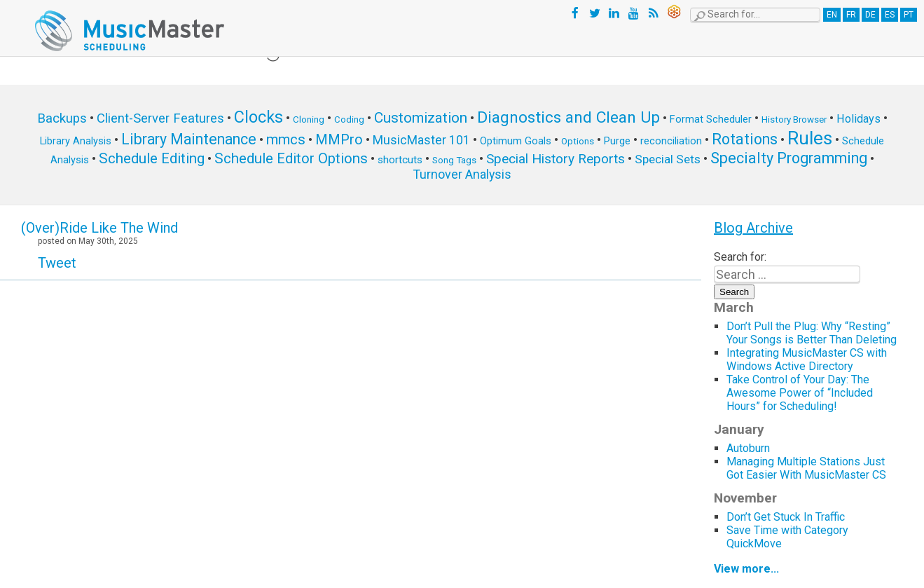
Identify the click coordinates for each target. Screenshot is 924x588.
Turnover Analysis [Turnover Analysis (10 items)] (462, 174)
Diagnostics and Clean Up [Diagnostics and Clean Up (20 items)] (568, 117)
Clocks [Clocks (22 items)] (258, 117)
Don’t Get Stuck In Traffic (786, 517)
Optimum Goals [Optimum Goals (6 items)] (516, 141)
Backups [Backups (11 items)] (62, 118)
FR (851, 15)
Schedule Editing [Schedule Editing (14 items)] (152, 158)
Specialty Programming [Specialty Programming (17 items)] (789, 158)
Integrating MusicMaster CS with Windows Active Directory (807, 360)
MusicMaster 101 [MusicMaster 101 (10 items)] (421, 140)
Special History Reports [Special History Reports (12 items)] (556, 159)
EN (832, 15)
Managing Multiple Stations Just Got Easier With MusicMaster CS (808, 468)
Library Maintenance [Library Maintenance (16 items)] (189, 139)
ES (890, 15)
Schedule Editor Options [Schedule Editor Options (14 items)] (291, 158)
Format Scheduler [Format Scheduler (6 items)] (711, 119)
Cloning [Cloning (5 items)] (309, 119)
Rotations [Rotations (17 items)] (745, 139)
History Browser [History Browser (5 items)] (794, 119)
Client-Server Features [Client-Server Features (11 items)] (160, 118)
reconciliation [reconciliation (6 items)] (671, 141)
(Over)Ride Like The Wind (99, 228)
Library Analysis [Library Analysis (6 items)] (76, 141)
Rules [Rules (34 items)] (810, 138)
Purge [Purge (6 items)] (617, 141)
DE (870, 15)
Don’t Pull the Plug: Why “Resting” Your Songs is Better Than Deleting (812, 333)
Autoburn (748, 448)
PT (909, 15)
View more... (746, 569)
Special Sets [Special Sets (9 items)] (668, 159)
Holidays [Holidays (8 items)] (859, 119)
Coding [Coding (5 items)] (349, 119)
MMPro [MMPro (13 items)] (339, 140)
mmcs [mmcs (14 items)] (286, 139)
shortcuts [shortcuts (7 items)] (400, 160)
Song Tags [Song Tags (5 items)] (454, 160)
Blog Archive (753, 228)
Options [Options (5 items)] (578, 141)
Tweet (57, 263)
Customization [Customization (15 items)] (421, 118)
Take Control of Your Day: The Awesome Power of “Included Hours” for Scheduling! (800, 393)
